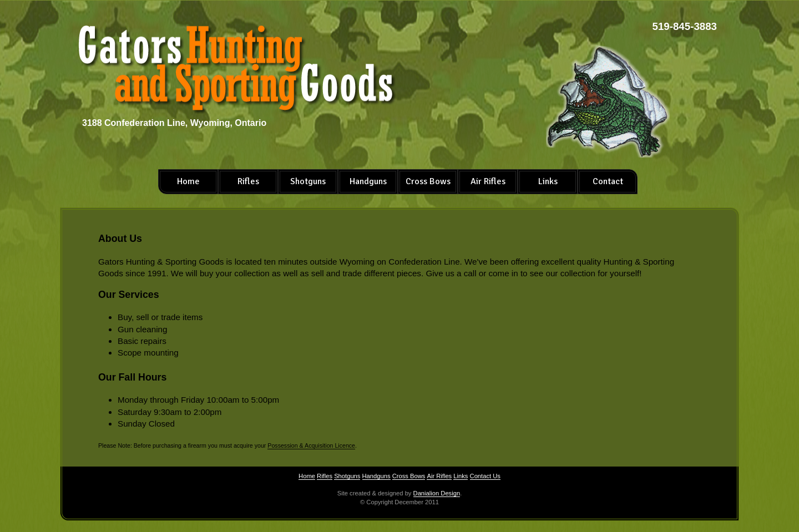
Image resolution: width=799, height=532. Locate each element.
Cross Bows (428, 181)
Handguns (368, 181)
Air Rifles (488, 181)
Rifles (248, 181)
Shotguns (308, 181)
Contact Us (485, 476)
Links (548, 181)
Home (188, 181)
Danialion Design (437, 493)
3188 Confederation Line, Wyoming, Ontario (174, 123)
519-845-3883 (685, 26)
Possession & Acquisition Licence (311, 445)
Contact (608, 181)
